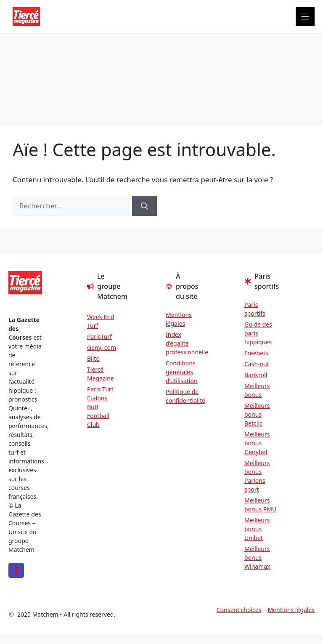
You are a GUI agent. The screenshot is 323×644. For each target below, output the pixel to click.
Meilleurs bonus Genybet (257, 443)
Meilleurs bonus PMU (260, 505)
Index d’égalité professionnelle (183, 343)
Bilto (93, 358)
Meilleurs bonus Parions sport (257, 476)
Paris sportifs (255, 309)
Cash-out (257, 364)
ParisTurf (99, 337)
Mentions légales (179, 319)
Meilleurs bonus (257, 390)
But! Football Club (98, 416)
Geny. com (102, 347)
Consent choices (239, 610)
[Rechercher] (144, 206)
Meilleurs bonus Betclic (257, 414)
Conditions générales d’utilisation (182, 372)
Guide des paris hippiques (258, 333)
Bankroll (256, 375)
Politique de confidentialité (183, 396)
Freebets (256, 353)
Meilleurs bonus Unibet (257, 529)
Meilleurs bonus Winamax (257, 558)
